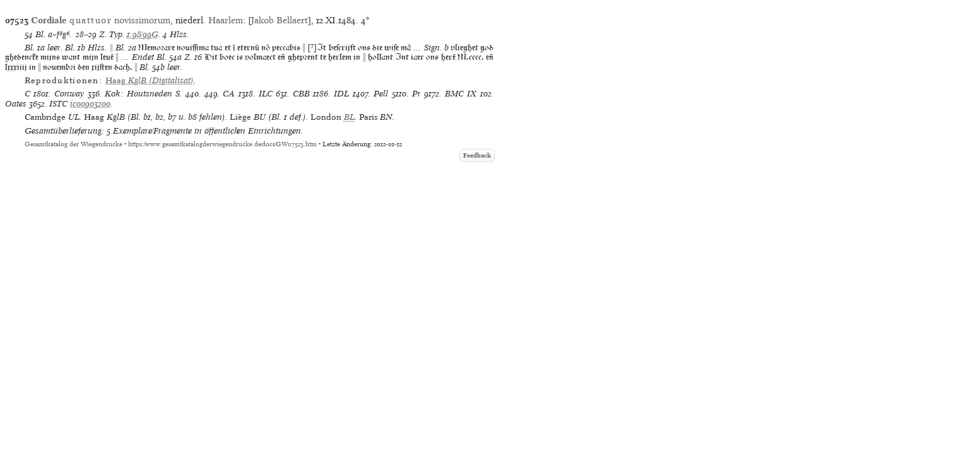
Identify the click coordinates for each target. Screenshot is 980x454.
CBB (301, 94)
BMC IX (461, 94)
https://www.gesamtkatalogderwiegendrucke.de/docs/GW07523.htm (222, 144)
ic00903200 (90, 104)
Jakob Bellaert (280, 20)
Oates (16, 104)
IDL (341, 94)
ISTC (58, 104)
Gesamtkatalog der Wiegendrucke (74, 144)
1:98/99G (143, 34)
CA (229, 94)
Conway (69, 94)
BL (349, 117)
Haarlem (226, 20)
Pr (416, 94)
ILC (266, 94)
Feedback (477, 155)
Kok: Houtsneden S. (143, 94)
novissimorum (101, 20)
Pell (381, 94)
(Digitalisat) (150, 80)
